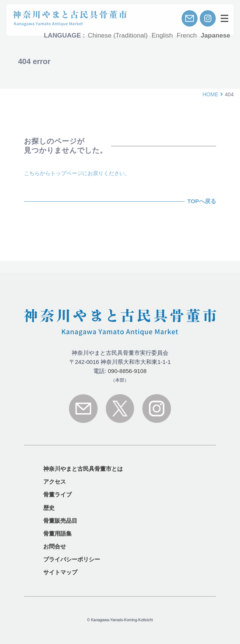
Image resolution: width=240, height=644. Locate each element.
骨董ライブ (57, 494)
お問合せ (55, 546)
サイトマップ (60, 572)
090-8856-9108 (127, 371)
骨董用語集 (57, 534)
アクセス (55, 482)
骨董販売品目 (60, 521)
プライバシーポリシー (72, 559)
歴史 (49, 508)
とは (83, 469)
